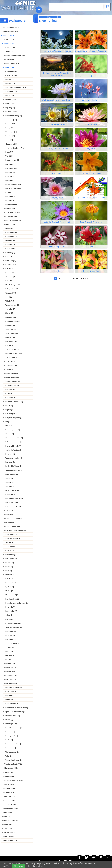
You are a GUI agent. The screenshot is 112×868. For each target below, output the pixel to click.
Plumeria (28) (10, 245)
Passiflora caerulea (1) (14, 728)
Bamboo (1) (10, 651)
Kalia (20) (9, 281)
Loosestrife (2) (11, 583)
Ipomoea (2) (10, 575)
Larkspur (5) (10, 462)
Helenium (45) (11, 196)
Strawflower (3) (11, 535)
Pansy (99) (9, 128)
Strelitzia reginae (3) (13, 539)
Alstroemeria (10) (12, 357)
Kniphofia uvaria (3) (13, 526)
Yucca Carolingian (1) (14, 760)
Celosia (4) (10, 482)
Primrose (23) (11, 265)
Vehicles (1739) (9, 796)
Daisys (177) (10, 84)
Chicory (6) (10, 434)
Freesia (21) (10, 273)
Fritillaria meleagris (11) (14, 353)
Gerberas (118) (11, 112)
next (76, 278)
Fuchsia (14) (10, 337)
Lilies (58, 17)
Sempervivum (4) (12, 502)
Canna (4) (9, 478)
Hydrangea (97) (11, 132)
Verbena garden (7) (13, 430)
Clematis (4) (10, 486)
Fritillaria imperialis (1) (14, 688)
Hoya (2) (9, 571)
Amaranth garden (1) (13, 643)
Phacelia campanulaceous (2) (17, 603)
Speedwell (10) (11, 369)
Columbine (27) (11, 249)
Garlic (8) (9, 394)
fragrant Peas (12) (12, 349)
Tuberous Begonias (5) (14, 470)
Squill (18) (9, 297)
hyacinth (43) (10, 208)
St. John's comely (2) (13, 623)
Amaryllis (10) (11, 361)
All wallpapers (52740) (12, 27)
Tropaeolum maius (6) (14, 458)
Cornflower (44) (11, 204)
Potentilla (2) (10, 607)
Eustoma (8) (10, 390)
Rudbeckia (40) (11, 216)
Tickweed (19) (11, 293)
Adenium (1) (10, 635)
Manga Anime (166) (11, 820)
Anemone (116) (11, 120)
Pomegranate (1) (12, 736)
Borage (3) (9, 514)
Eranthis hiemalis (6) (13, 446)
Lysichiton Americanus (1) (15, 712)
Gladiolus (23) (11, 261)
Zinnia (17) (9, 313)
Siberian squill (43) (13, 212)
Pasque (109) (10, 124)
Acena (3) (9, 510)
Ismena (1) (9, 700)
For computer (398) (11, 808)
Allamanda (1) (11, 639)
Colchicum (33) (11, 237)
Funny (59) (7, 824)
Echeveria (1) (10, 671)
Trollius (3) (10, 543)
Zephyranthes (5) (12, 474)
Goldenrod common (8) (14, 402)
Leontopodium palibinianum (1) (17, 708)
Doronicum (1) (11, 663)
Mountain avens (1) (13, 716)
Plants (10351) (10, 39)
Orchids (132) (11, 100)
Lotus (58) (9, 180)
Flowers (50, 17)
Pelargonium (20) (12, 289)
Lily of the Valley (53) (13, 188)
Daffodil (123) (11, 104)
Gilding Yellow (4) (12, 490)
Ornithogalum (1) (12, 724)
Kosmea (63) (10, 176)
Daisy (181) (10, 80)
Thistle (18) (10, 301)
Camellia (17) (10, 309)
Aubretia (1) (10, 647)
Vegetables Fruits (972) (13, 764)
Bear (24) (9, 257)
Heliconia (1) (10, 696)
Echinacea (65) (11, 168)
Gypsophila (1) (11, 692)
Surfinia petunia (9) (13, 382)
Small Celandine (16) (13, 321)
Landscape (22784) (11, 31)
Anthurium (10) (11, 365)
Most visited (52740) (11, 841)
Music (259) (8, 812)
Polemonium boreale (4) (14, 498)
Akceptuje (19, 866)
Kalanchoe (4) (11, 494)
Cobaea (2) (10, 551)
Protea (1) (9, 740)
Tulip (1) (9, 756)
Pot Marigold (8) (11, 414)
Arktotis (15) (10, 325)
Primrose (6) (10, 454)
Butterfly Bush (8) (12, 386)
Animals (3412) (9, 788)
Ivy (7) (8, 422)
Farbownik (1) (11, 679)
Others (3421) (9, 784)
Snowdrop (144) (11, 92)
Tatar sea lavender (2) (14, 627)
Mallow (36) (10, 229)
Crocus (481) (10, 59)
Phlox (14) (9, 345)
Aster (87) (9, 140)
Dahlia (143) (10, 96)
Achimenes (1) (11, 631)
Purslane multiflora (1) (14, 744)
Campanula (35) (11, 233)
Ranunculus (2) (11, 611)
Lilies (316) (10, 67)
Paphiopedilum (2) (12, 599)
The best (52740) (10, 832)
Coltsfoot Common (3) (14, 518)
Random (85, 278)
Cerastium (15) (11, 329)
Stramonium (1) (11, 748)
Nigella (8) (9, 410)
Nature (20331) (9, 35)
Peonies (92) (10, 136)
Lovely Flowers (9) (12, 377)
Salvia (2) (9, 615)
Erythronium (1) (11, 675)
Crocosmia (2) (11, 555)
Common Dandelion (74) (15, 148)
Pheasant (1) (10, 732)
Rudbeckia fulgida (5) (13, 466)
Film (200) (7, 816)
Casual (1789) (9, 792)
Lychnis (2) (10, 587)
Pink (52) (9, 192)
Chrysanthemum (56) (13, 184)
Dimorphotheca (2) (12, 559)
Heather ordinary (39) (13, 220)
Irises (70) (9, 152)
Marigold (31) (10, 241)
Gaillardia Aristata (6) (13, 450)
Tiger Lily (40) (12, 75)
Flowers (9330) (10, 43)
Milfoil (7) (9, 426)
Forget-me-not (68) (12, 160)
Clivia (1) (9, 659)
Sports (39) (8, 828)
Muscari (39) (10, 224)
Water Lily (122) (12, 71)
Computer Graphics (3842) (13, 780)
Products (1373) (9, 800)
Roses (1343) (10, 47)
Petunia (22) (10, 269)
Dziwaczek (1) (11, 667)
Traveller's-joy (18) (12, 305)
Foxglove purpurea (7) (14, 418)
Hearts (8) (9, 406)
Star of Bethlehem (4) (13, 506)
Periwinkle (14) (11, 341)
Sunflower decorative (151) (16, 88)
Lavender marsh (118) (14, 116)
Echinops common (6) (14, 442)
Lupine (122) (10, 108)
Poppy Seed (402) (12, 63)
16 (69, 278)
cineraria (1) (10, 655)
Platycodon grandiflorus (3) (16, 530)
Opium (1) (9, 720)
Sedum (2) (9, 619)
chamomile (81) (11, 144)
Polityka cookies (36, 866)
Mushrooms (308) (11, 768)
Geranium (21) (11, 277)
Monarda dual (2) (12, 595)
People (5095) (9, 776)
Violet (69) (9, 156)
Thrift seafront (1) (12, 752)
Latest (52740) (9, 837)
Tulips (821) (10, 51)
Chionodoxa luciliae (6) (14, 438)
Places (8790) (9, 772)
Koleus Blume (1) (12, 704)
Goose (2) (9, 567)
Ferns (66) (9, 164)
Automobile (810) (10, 804)
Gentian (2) (10, 563)
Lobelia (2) (9, 579)
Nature (42, 17)
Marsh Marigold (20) (13, 285)
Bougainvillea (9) (12, 373)
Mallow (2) (9, 591)
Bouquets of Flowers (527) (15, 55)
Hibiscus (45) (10, 200)
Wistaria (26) (10, 253)
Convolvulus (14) (12, 333)
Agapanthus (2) (11, 547)
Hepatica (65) (10, 172)
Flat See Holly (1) (12, 683)
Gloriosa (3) (10, 522)
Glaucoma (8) (11, 398)
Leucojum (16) (11, 317)
